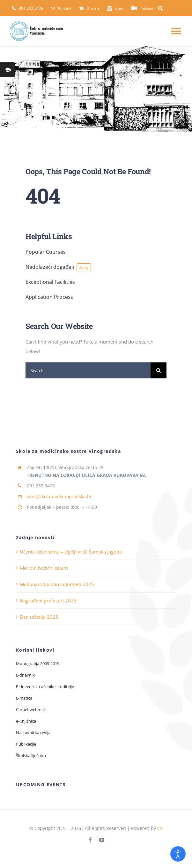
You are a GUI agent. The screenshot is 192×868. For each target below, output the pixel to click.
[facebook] (90, 840)
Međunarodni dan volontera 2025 (57, 584)
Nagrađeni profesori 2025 (48, 601)
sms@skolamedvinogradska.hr (59, 496)
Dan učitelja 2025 (39, 617)
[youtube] (102, 840)
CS (160, 828)
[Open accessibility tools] (178, 854)
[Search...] (88, 370)
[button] (161, 8)
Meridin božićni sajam (44, 568)
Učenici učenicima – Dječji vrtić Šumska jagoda (71, 552)
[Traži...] (159, 370)
